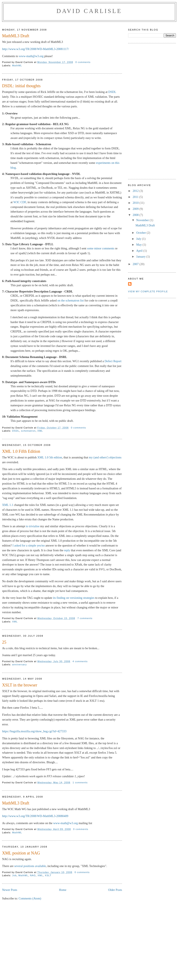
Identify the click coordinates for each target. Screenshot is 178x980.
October (142, 233)
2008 (136, 215)
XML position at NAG (21, 853)
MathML (17, 65)
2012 (136, 191)
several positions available (30, 866)
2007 (136, 264)
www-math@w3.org (31, 56)
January (141, 257)
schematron (28, 431)
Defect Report (113, 361)
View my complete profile (148, 291)
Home (63, 890)
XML (40, 431)
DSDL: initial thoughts (21, 86)
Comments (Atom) (30, 898)
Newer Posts (10, 890)
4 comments (80, 661)
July (139, 239)
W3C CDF (20, 202)
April (140, 251)
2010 (136, 203)
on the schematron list (71, 300)
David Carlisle (89, 11)
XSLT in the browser (20, 685)
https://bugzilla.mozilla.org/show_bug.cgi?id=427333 (34, 731)
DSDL (112, 92)
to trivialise (33, 526)
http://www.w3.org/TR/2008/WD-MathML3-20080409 (35, 816)
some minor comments (101, 248)
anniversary (19, 664)
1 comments (80, 782)
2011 (136, 197)
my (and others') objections (105, 457)
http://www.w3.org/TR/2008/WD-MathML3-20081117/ (36, 49)
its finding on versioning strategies (74, 598)
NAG (33, 875)
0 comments (83, 62)
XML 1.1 (8, 505)
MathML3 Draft (16, 36)
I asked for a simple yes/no (29, 545)
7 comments (85, 618)
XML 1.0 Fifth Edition (21, 451)
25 (4, 642)
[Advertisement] (89, 947)
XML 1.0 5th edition (50, 457)
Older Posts (115, 890)
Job (14, 875)
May (139, 245)
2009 (136, 209)
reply (67, 550)
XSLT (48, 875)
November (143, 220)
